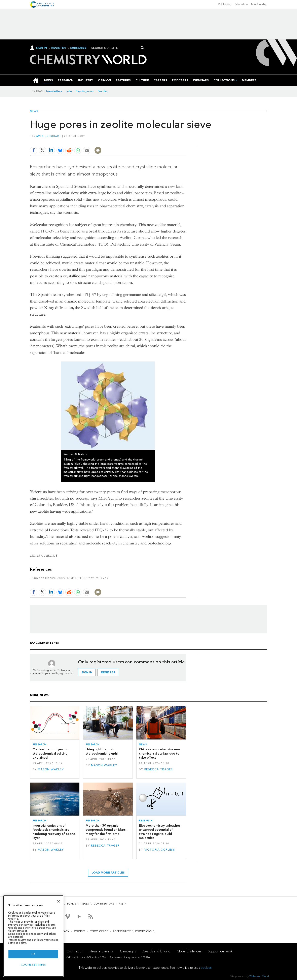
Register (59, 48)
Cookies (80, 931)
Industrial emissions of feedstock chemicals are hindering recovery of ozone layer (54, 832)
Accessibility (122, 931)
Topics (71, 904)
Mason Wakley (51, 769)
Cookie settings (33, 965)
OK (33, 954)
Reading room (85, 91)
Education (241, 4)
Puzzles (103, 91)
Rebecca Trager (159, 769)
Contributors (104, 904)
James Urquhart (48, 136)
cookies (206, 968)
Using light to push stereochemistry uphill (102, 751)
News (34, 111)
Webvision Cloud (259, 976)
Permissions (143, 931)
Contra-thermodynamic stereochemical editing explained (50, 753)
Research (39, 744)
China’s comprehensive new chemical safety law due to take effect (160, 753)
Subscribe (78, 48)
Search (142, 48)
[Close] (59, 901)
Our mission (75, 951)
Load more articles (108, 873)
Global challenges (189, 951)
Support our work (220, 951)
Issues (85, 904)
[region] (33, 936)
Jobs (69, 91)
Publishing (225, 4)
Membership (259, 4)
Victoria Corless (160, 850)
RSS (121, 904)
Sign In (41, 48)
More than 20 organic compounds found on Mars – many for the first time (107, 830)
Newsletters (54, 91)
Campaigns (128, 951)
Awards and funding (156, 951)
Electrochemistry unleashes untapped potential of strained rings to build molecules (160, 832)
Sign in (87, 672)
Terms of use (99, 931)
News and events (102, 951)
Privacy (64, 931)
